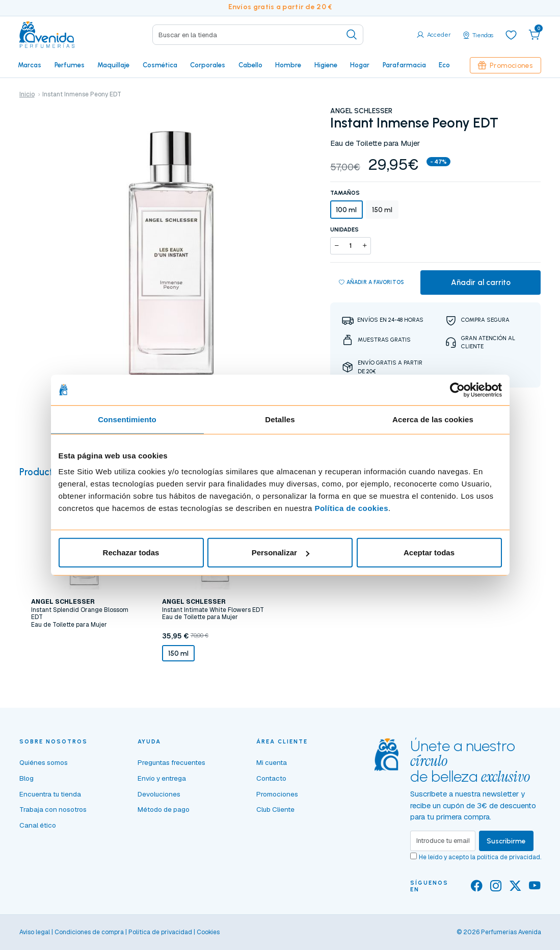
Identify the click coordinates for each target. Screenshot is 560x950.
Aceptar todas (429, 553)
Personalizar (281, 553)
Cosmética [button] (160, 65)
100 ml (346, 210)
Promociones (505, 65)
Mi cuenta (272, 762)
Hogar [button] (360, 65)
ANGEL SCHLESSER (361, 111)
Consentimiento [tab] (127, 419)
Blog (26, 778)
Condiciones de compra (89, 932)
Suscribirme (506, 841)
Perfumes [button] (70, 65)
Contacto (271, 778)
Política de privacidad (160, 932)
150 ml (382, 210)
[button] (535, 35)
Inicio (27, 94)
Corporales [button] (208, 65)
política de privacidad (509, 857)
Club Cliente (275, 809)
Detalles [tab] (280, 419)
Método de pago (164, 809)
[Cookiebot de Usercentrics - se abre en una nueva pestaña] (457, 390)
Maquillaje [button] (113, 65)
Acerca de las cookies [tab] (433, 419)
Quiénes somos (44, 762)
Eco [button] (444, 65)
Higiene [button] (326, 65)
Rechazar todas (131, 553)
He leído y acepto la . (480, 857)
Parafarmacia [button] (404, 65)
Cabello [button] (250, 65)
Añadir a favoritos (372, 283)
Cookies (208, 932)
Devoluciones (159, 794)
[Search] (258, 35)
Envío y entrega (162, 778)
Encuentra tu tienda (50, 794)
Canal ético (38, 825)
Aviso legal (35, 932)
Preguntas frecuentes (171, 762)
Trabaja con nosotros (53, 809)
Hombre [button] (288, 65)
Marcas (30, 65)
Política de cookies (351, 508)
